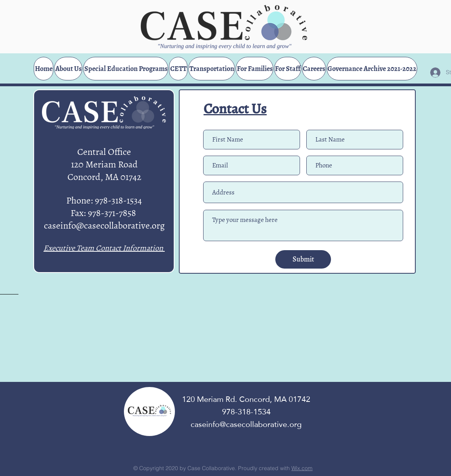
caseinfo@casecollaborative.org (104, 225)
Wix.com (302, 468)
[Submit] (303, 259)
